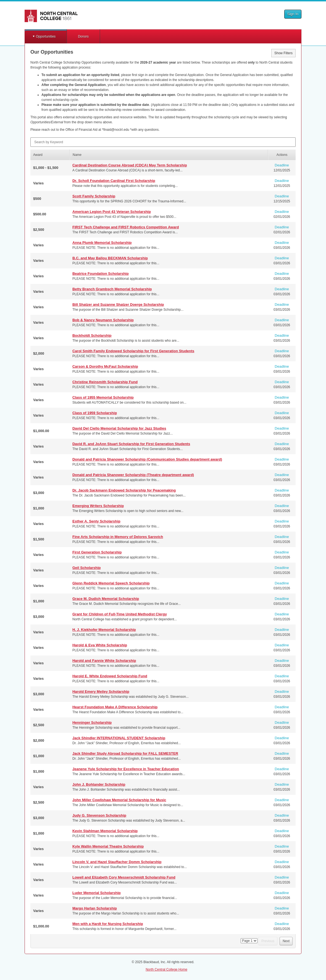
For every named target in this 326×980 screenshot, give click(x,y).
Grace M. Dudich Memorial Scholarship (106, 599)
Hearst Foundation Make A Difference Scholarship (115, 707)
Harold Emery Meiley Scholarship (101, 692)
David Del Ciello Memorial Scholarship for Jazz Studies (119, 428)
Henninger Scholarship (92, 722)
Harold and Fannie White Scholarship (104, 661)
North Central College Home (166, 969)
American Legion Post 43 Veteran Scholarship (112, 212)
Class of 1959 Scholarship (95, 413)
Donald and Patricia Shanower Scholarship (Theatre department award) (133, 475)
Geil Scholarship (87, 568)
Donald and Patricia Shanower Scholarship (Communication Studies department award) (147, 459)
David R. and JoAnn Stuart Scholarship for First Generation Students (131, 444)
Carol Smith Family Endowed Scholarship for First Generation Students (133, 351)
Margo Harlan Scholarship (95, 908)
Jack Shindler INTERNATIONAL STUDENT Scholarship (119, 738)
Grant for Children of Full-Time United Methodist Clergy (120, 614)
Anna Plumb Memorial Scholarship (102, 243)
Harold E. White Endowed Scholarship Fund (110, 676)
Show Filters (283, 53)
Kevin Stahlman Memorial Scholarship (105, 831)
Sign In (293, 14)
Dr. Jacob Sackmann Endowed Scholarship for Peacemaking (124, 490)
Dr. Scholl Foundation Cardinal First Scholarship (114, 181)
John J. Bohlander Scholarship (99, 784)
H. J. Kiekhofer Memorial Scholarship (104, 630)
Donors (83, 36)
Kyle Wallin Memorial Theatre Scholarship (108, 846)
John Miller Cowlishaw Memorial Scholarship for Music (119, 800)
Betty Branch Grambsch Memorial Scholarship (112, 289)
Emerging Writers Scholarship (98, 506)
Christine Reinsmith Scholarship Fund (105, 382)
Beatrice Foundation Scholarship (101, 274)
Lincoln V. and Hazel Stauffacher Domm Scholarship (117, 862)
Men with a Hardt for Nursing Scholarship (108, 924)
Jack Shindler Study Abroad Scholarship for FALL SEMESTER (125, 753)
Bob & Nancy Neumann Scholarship (103, 320)
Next (286, 941)
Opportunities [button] (46, 36)
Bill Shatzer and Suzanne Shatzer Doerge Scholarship (118, 305)
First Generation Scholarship (97, 552)
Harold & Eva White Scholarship (100, 645)
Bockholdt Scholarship (92, 335)
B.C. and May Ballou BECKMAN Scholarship (110, 258)
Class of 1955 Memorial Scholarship (103, 397)
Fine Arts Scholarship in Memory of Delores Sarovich (118, 537)
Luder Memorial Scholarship (97, 893)
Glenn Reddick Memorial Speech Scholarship (111, 583)
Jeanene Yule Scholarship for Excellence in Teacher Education (126, 769)
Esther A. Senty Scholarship (96, 521)
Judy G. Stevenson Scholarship (99, 815)
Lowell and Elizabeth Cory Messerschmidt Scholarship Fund (124, 877)
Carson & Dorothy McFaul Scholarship (105, 366)
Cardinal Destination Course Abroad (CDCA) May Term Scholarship (130, 165)
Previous (268, 941)
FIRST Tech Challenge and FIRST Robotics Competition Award (126, 227)
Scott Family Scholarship (94, 196)
